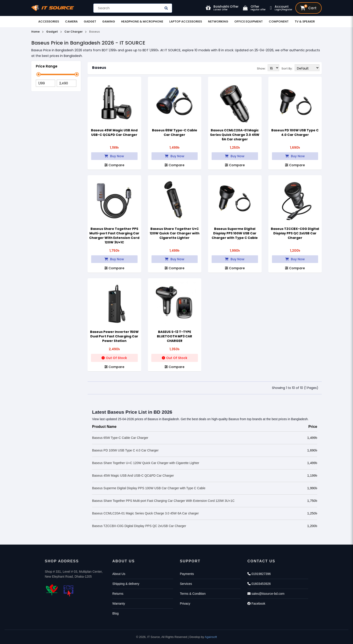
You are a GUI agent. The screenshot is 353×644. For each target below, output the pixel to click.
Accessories (49, 21)
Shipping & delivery (126, 584)
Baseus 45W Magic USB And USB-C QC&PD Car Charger (114, 132)
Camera (71, 21)
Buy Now (114, 156)
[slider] (39, 74)
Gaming (109, 21)
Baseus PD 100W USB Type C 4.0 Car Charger (295, 132)
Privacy (185, 604)
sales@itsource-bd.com (266, 594)
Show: (261, 68)
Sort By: (287, 68)
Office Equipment (249, 21)
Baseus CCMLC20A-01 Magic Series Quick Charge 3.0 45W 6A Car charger (235, 135)
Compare (114, 165)
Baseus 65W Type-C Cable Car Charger (175, 132)
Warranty (119, 604)
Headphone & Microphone (142, 21)
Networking (218, 21)
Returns (118, 594)
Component (279, 21)
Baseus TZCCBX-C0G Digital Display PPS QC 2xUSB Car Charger (295, 233)
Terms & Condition (193, 594)
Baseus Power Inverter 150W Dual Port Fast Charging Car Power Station (114, 336)
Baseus (99, 68)
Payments (187, 574)
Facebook (256, 604)
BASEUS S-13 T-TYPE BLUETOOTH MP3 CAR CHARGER (174, 336)
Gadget (90, 21)
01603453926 (259, 584)
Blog (115, 613)
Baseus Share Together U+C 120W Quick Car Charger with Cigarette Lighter (175, 233)
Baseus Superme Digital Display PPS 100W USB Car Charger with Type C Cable (235, 233)
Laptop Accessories (186, 21)
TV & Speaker (305, 21)
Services (186, 584)
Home (35, 32)
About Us (119, 574)
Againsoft (211, 637)
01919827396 (259, 574)
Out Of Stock (114, 358)
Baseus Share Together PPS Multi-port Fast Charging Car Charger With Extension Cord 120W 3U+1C (114, 236)
